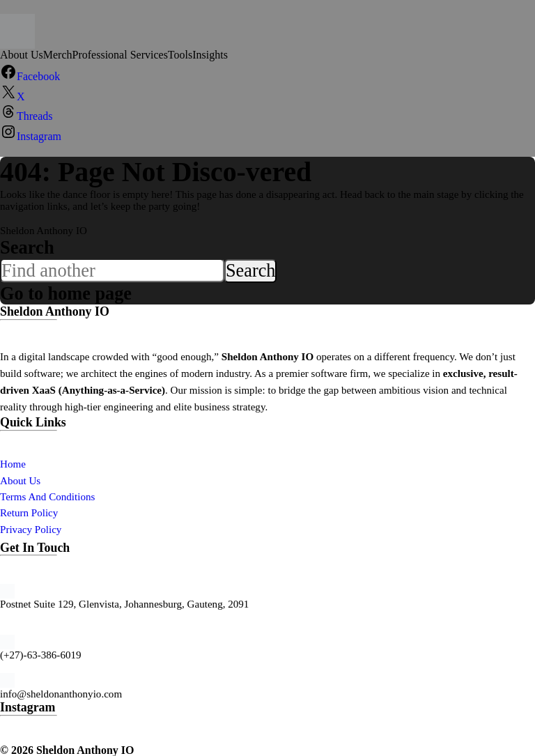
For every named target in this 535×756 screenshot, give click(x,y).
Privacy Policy (31, 529)
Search (27, 247)
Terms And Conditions (47, 496)
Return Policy (29, 512)
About (14, 480)
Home (13, 463)
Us (34, 480)
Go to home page (67, 293)
